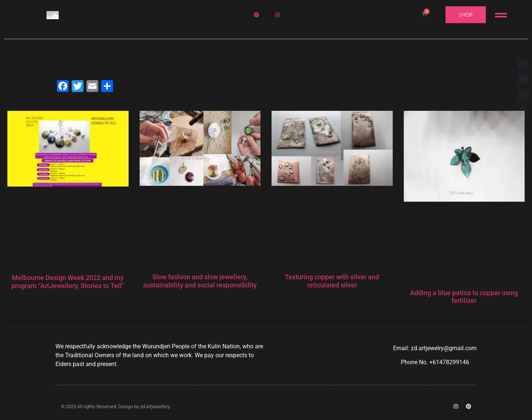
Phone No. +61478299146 (435, 362)
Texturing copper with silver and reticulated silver (332, 281)
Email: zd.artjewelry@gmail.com (435, 348)
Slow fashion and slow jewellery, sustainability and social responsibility (200, 281)
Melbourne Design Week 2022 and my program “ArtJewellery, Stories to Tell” (68, 282)
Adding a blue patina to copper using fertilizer (464, 297)
